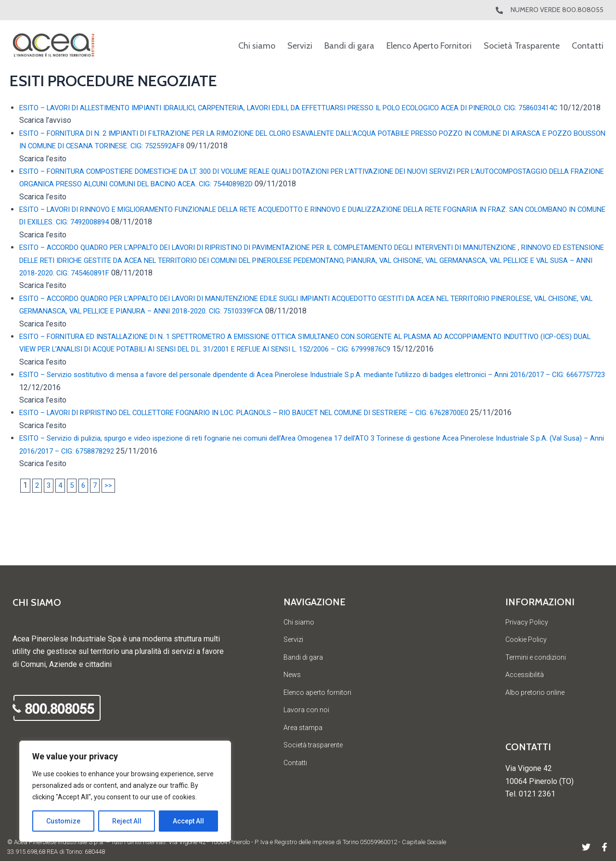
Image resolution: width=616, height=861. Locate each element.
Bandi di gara (349, 46)
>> (111, 498)
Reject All (127, 821)
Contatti (588, 46)
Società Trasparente (522, 46)
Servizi (300, 46)
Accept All (188, 821)
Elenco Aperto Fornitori (429, 46)
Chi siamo (257, 46)
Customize (63, 821)
